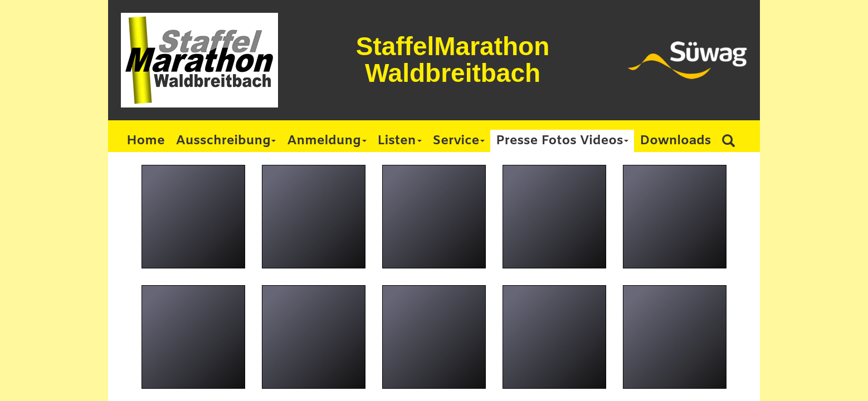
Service (459, 141)
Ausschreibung (226, 141)
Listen (400, 141)
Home (146, 141)
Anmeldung (326, 141)
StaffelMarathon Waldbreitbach (453, 60)
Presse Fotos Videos (562, 141)
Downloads (675, 141)
